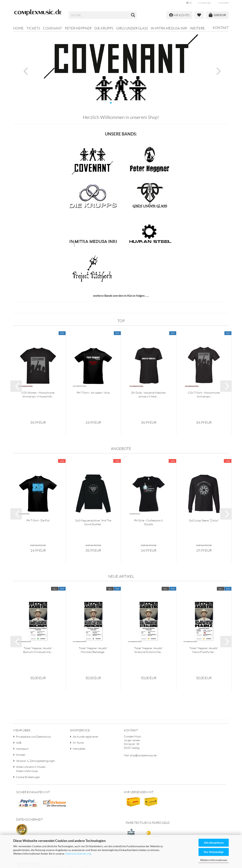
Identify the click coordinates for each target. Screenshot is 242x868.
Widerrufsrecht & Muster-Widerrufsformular (31, 769)
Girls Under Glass (132, 28)
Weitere (197, 28)
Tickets (33, 28)
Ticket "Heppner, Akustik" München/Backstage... (93, 650)
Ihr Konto (78, 743)
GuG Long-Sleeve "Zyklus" (204, 520)
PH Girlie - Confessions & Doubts (149, 522)
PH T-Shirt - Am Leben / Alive (93, 393)
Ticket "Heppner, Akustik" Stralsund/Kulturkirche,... (149, 650)
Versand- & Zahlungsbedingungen (36, 761)
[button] (189, 3)
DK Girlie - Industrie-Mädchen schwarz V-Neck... (149, 395)
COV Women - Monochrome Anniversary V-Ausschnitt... (38, 395)
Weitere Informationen (214, 860)
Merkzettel (223, 3)
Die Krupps (104, 28)
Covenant (52, 28)
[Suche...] (133, 15)
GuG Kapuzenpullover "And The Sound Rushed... (93, 522)
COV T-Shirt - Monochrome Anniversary (204, 395)
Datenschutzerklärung (78, 854)
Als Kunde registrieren (86, 737)
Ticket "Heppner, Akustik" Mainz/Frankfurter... (204, 650)
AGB (19, 743)
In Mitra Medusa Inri (169, 28)
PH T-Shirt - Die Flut (38, 520)
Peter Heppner (78, 28)
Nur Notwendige (214, 852)
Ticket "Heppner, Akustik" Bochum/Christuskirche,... (38, 650)
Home (18, 28)
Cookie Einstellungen (28, 777)
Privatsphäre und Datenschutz (33, 737)
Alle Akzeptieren (214, 843)
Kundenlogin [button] (204, 3)
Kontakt (221, 28)
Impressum (22, 749)
